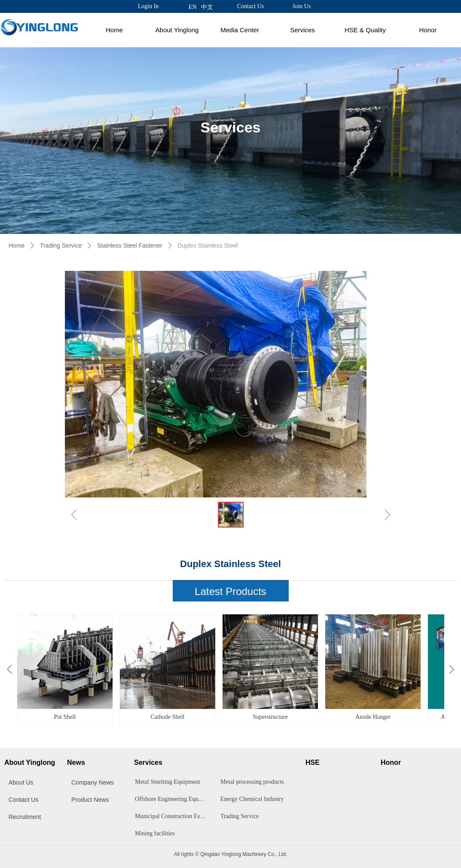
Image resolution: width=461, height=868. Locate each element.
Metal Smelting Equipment (168, 782)
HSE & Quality (365, 30)
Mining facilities (155, 833)
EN (193, 7)
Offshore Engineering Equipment (173, 799)
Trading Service (61, 245)
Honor (428, 30)
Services (302, 30)
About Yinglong (177, 30)
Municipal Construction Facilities (173, 816)
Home (114, 30)
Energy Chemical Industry (252, 799)
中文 (207, 7)
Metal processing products (252, 782)
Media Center (240, 30)
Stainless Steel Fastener (130, 245)
